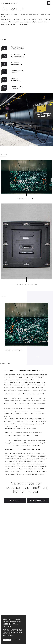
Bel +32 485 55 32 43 (38, 501)
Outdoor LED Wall (27, 199)
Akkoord (7, 640)
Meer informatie (8, 635)
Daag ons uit (15, 501)
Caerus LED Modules (26, 285)
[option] (26, 327)
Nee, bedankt (16, 640)
